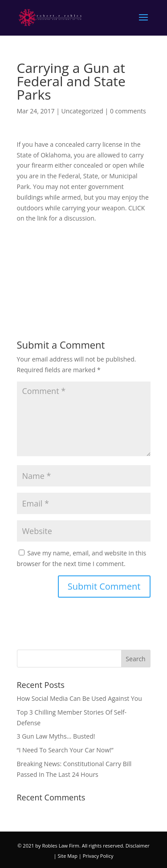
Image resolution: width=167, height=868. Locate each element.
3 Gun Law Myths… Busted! (56, 736)
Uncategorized (82, 111)
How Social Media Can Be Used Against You (79, 698)
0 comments (128, 111)
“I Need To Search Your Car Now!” (65, 750)
